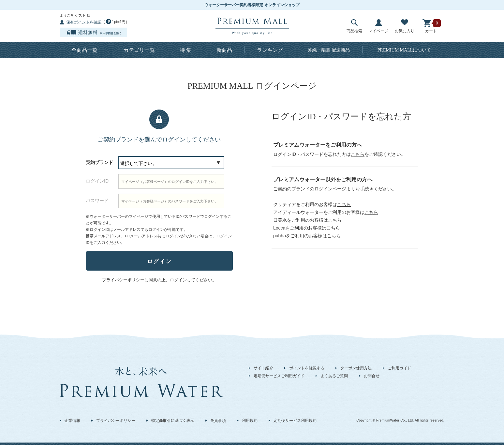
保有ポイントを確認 (84, 22)
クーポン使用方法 (356, 368)
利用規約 (250, 421)
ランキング (270, 50)
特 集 (185, 50)
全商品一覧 (84, 50)
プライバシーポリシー (116, 421)
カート (431, 26)
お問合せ (372, 376)
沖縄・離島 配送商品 (329, 50)
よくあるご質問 (334, 376)
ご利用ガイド (399, 368)
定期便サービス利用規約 (295, 421)
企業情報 (72, 421)
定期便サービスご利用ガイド (279, 376)
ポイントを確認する (307, 368)
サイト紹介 (263, 368)
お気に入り (405, 26)
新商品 (224, 50)
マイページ (378, 26)
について (404, 50)
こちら (358, 154)
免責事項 (218, 421)
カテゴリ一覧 (139, 50)
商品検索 (354, 26)
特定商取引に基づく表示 (173, 421)
